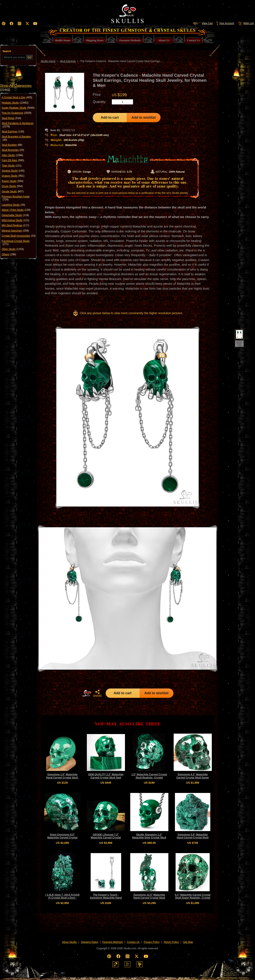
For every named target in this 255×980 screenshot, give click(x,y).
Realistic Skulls (15, 103)
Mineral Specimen (15, 231)
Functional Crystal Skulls (16, 243)
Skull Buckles (12, 145)
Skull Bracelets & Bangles (16, 138)
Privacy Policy (152, 942)
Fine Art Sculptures (17, 113)
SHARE (97, 693)
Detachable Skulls (15, 215)
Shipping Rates (89, 942)
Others (9, 254)
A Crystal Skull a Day (17, 97)
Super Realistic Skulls (18, 108)
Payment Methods (113, 942)
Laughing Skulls (13, 205)
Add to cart (110, 117)
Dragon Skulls (13, 176)
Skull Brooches (13, 150)
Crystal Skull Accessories (19, 236)
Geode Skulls (13, 192)
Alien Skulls (12, 155)
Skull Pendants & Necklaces (18, 125)
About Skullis (69, 942)
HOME (87, 693)
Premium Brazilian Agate (16, 198)
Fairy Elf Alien (13, 160)
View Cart (203, 23)
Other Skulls (13, 249)
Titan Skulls (12, 166)
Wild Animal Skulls (15, 220)
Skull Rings (11, 118)
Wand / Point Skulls (16, 210)
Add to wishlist (144, 117)
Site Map (188, 942)
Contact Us (133, 942)
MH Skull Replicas (15, 225)
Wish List (245, 23)
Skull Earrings (13, 132)
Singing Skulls (13, 171)
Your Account (225, 23)
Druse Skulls (12, 186)
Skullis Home (48, 61)
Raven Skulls (12, 181)
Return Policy (171, 942)
